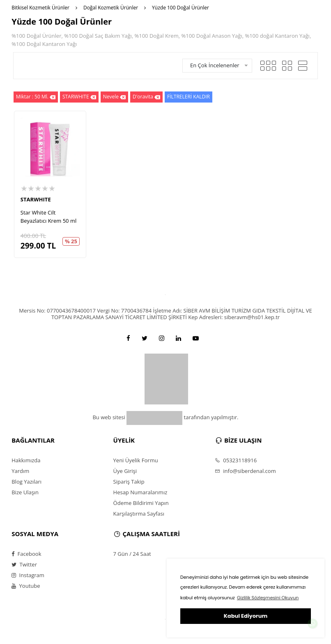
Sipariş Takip (129, 482)
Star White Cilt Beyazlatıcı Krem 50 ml (48, 217)
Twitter (24, 564)
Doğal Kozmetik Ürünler (111, 8)
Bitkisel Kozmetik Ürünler (40, 8)
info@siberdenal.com (245, 471)
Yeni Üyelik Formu (136, 460)
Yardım (20, 471)
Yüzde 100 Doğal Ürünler (180, 8)
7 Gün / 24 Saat (132, 554)
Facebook (26, 554)
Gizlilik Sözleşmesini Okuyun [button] (268, 598)
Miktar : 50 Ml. (36, 97)
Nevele (114, 97)
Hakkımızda (26, 460)
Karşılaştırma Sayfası (139, 514)
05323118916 (236, 460)
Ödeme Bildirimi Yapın (141, 503)
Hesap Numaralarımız (140, 492)
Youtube (26, 586)
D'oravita (146, 97)
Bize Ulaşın (25, 492)
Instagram (28, 575)
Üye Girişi (125, 471)
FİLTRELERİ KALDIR (188, 97)
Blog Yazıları (26, 482)
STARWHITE (79, 97)
